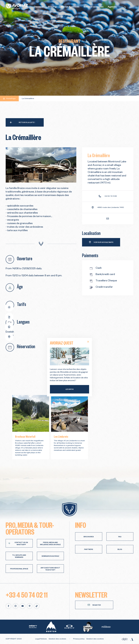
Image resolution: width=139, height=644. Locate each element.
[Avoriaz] (17, 7)
